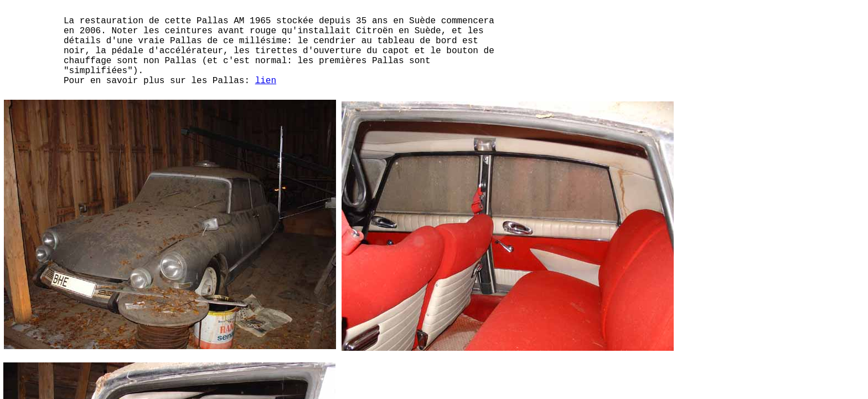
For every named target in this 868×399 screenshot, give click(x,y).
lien (266, 81)
